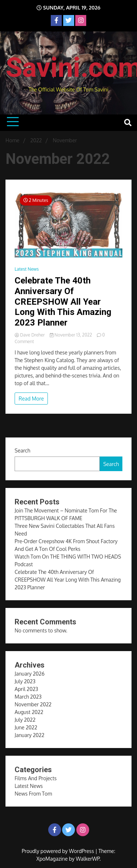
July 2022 (25, 720)
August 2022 (29, 712)
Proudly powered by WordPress (59, 851)
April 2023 (26, 689)
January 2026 (30, 674)
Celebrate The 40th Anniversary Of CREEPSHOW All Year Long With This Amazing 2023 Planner (63, 302)
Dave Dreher (30, 335)
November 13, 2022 (71, 335)
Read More (31, 399)
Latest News (27, 269)
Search (22, 450)
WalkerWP (88, 859)
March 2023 (28, 697)
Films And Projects (36, 778)
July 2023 (25, 681)
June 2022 (26, 727)
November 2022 (33, 704)
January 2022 (29, 735)
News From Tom (33, 794)
